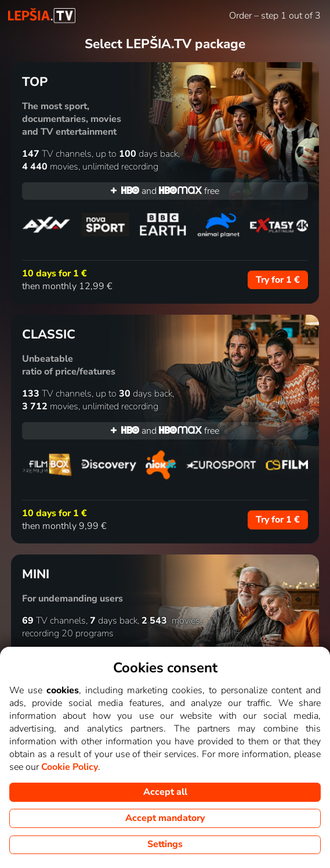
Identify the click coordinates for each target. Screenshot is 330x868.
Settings (165, 844)
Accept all (165, 792)
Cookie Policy (70, 767)
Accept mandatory (165, 818)
